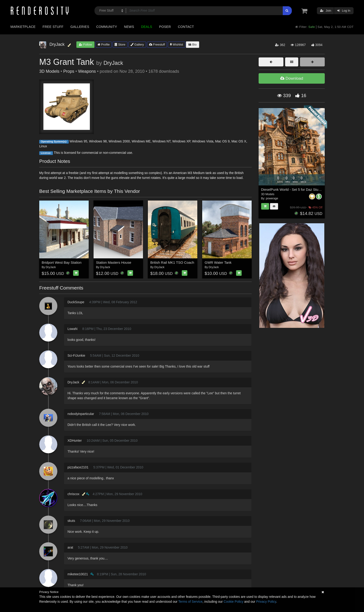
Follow (85, 44)
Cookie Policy (233, 602)
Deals (147, 27)
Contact (186, 27)
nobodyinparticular (81, 414)
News (129, 27)
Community (107, 27)
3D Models (49, 71)
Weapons (87, 71)
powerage (272, 198)
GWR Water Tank (218, 262)
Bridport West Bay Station (62, 262)
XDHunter (75, 441)
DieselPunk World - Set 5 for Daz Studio (292, 189)
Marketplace (23, 27)
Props (69, 71)
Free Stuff (53, 27)
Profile (104, 44)
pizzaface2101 (78, 467)
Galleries (80, 27)
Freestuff (157, 44)
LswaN (73, 329)
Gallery (137, 44)
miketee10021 (78, 574)
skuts (71, 521)
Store (120, 44)
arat (70, 547)
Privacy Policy (266, 602)
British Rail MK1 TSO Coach (172, 262)
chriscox (73, 494)
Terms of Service (190, 602)
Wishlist (176, 44)
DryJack (113, 63)
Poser (165, 27)
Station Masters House (114, 262)
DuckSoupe (76, 302)
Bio (192, 44)
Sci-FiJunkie (76, 355)
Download (292, 78)
